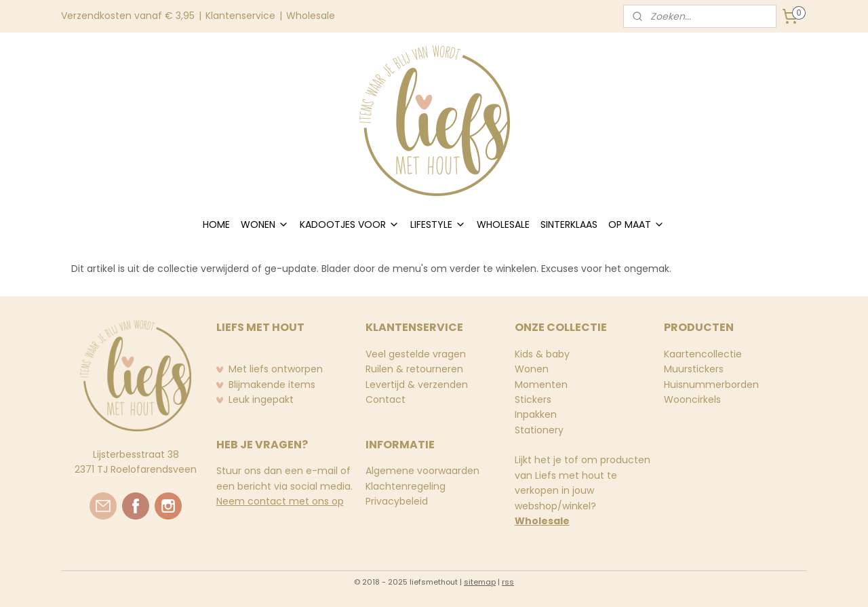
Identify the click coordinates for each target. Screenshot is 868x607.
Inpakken (536, 414)
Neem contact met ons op (280, 501)
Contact (386, 399)
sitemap (480, 582)
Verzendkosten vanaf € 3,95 (128, 16)
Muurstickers (694, 369)
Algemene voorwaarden (422, 471)
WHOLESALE (503, 224)
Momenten (541, 385)
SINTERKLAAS (569, 224)
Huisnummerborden (711, 385)
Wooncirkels (692, 399)
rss (508, 582)
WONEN (265, 224)
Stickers (533, 399)
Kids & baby (542, 354)
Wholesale (311, 16)
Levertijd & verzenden (417, 385)
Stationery (539, 430)
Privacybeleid (397, 501)
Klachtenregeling (406, 486)
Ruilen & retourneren (414, 369)
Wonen (532, 369)
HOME (216, 224)
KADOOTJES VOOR (350, 224)
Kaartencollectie (703, 354)
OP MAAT (636, 224)
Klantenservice (240, 16)
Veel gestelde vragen (416, 354)
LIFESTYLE (438, 224)
